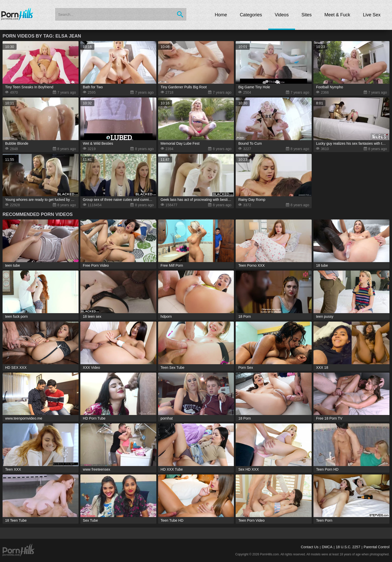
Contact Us (309, 547)
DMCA (327, 547)
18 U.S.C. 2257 (348, 547)
